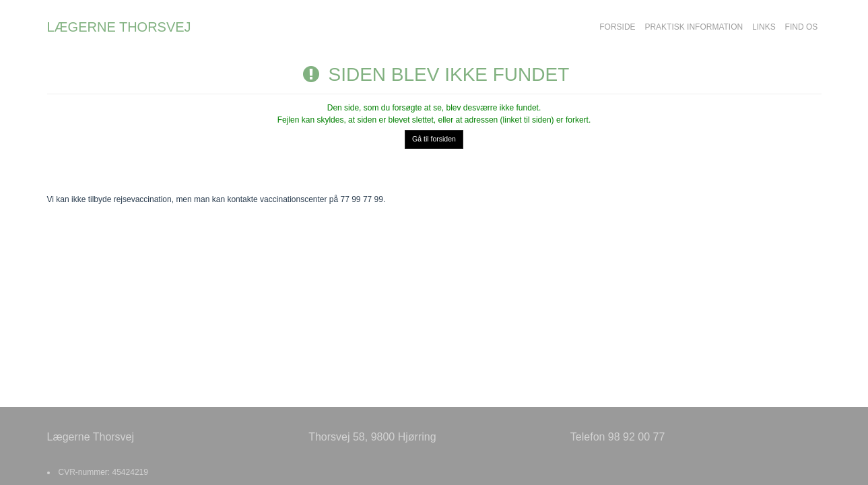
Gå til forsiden (434, 139)
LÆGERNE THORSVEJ (119, 27)
